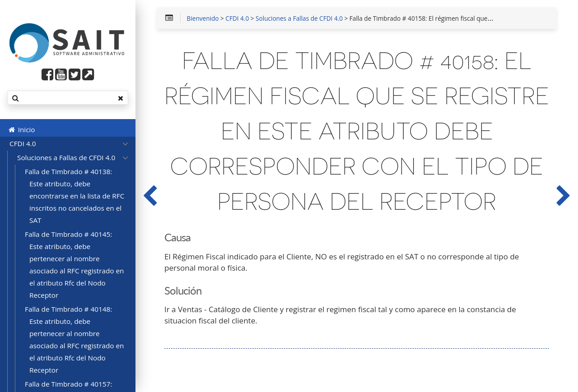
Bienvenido (203, 19)
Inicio (21, 129)
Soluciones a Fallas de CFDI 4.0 (299, 19)
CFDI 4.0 (237, 19)
